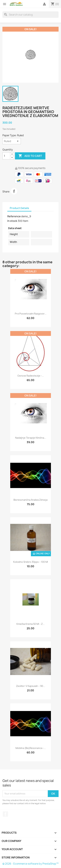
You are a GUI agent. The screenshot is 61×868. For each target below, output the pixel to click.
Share (14, 191)
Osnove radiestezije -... (31, 376)
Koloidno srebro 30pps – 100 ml (30, 562)
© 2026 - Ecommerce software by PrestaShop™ (30, 864)
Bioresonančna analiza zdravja (30, 500)
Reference (14, 216)
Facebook (5, 814)
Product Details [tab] (19, 208)
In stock (12, 221)
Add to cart (30, 156)
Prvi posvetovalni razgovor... (31, 314)
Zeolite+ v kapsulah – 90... (31, 686)
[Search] (30, 15)
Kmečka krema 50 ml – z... (30, 624)
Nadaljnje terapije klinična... (31, 438)
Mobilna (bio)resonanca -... (31, 748)
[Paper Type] (12, 141)
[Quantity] (6, 156)
